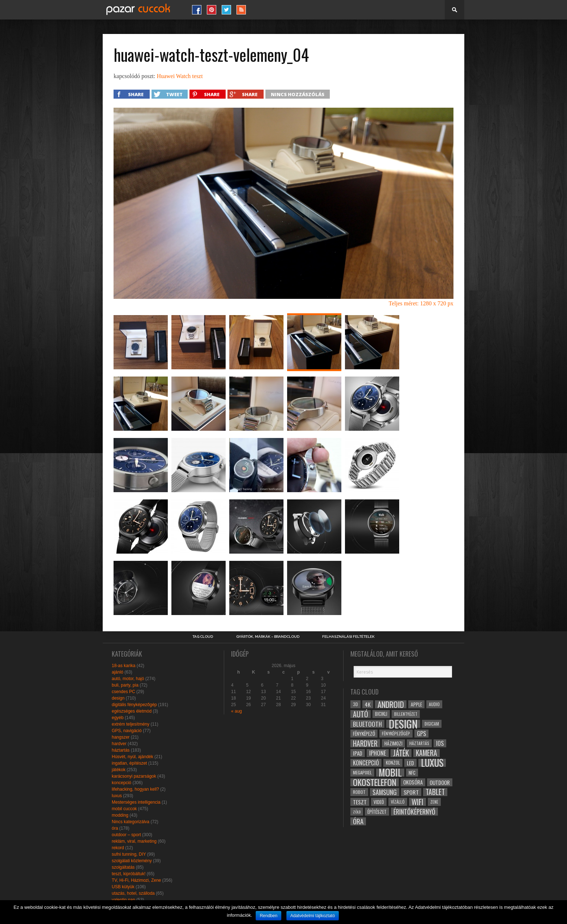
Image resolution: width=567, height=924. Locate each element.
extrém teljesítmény (131, 724)
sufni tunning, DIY (129, 854)
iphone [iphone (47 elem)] (378, 753)
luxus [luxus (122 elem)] (432, 763)
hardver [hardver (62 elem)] (365, 743)
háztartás (121, 750)
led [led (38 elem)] (410, 763)
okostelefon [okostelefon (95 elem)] (375, 782)
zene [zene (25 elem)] (434, 802)
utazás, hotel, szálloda (133, 893)
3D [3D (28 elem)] (355, 704)
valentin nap (123, 900)
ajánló (118, 672)
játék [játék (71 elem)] (401, 753)
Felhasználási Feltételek (348, 637)
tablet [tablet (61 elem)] (435, 792)
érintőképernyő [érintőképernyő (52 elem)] (414, 812)
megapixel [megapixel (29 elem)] (362, 772)
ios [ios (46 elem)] (440, 743)
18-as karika (123, 666)
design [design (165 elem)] (403, 724)
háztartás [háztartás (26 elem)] (419, 743)
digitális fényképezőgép (134, 705)
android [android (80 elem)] (391, 704)
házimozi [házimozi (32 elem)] (393, 743)
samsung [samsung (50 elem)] (385, 792)
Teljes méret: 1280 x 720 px (421, 303)
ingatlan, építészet (129, 763)
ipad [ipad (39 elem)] (358, 753)
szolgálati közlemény (132, 861)
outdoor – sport (126, 835)
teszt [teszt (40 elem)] (360, 802)
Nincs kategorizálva (131, 822)
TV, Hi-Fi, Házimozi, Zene (136, 880)
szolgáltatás (123, 867)
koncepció (121, 783)
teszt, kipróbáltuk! (129, 874)
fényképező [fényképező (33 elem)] (364, 734)
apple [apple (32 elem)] (416, 704)
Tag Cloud (203, 637)
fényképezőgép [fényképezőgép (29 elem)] (396, 733)
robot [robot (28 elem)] (359, 792)
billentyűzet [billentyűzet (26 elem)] (406, 714)
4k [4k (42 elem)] (368, 704)
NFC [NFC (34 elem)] (412, 772)
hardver (119, 744)
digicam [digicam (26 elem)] (432, 724)
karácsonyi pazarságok (134, 776)
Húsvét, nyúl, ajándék (133, 757)
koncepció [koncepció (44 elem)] (366, 763)
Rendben (268, 916)
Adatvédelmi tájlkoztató (313, 916)
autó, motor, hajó (128, 679)
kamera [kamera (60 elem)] (427, 753)
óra (115, 828)
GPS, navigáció (127, 731)
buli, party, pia (125, 685)
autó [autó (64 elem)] (361, 714)
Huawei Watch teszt (180, 76)
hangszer (121, 737)
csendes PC (123, 692)
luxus (117, 796)
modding (120, 815)
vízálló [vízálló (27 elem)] (398, 802)
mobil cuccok (124, 809)
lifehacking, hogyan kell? (135, 789)
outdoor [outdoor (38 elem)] (440, 782)
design (118, 698)
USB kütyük (123, 887)
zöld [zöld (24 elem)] (357, 812)
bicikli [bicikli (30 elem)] (381, 714)
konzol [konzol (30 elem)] (393, 763)
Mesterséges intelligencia (136, 802)
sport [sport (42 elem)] (411, 792)
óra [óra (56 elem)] (358, 821)
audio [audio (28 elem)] (434, 704)
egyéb (118, 718)
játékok (119, 770)
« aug (236, 711)
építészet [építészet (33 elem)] (377, 812)
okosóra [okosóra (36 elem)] (413, 782)
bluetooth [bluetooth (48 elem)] (367, 724)
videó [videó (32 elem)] (379, 802)
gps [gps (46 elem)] (421, 734)
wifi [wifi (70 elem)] (417, 802)
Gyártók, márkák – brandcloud (268, 637)
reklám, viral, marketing (134, 841)
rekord (118, 848)
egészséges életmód (132, 711)
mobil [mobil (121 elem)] (390, 773)
